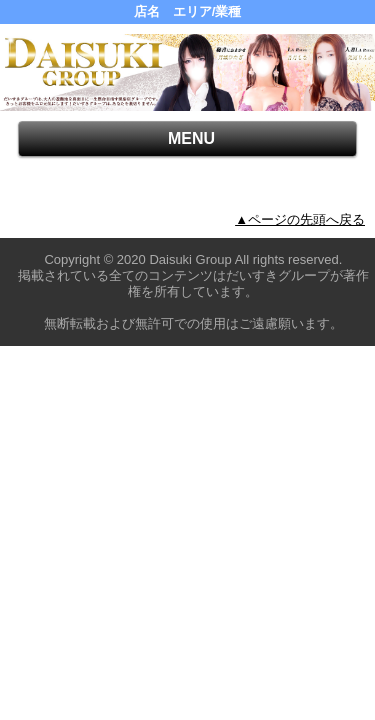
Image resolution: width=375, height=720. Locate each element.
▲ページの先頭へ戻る (300, 219)
